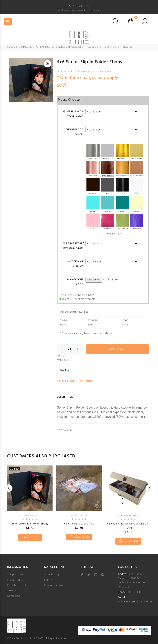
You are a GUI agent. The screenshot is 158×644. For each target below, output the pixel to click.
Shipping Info (15, 575)
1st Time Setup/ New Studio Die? (73, 246)
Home (10, 47)
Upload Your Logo (75, 282)
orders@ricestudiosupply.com (135, 602)
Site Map (12, 591)
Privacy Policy (15, 580)
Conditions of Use (18, 585)
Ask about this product (75, 381)
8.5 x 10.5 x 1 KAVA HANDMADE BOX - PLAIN (128, 526)
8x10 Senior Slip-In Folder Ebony (30, 524)
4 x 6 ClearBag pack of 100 (79, 524)
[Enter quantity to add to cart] (70, 349)
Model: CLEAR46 (79, 516)
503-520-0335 (81, 6)
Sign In (48, 580)
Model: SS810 (30, 516)
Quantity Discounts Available (79, 299)
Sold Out (30, 538)
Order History (52, 575)
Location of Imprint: (75, 264)
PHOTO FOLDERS (24, 47)
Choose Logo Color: (75, 132)
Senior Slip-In (94, 47)
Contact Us (14, 596)
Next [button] (149, 488)
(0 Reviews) (82, 72)
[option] (30, 500)
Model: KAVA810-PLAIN (128, 516)
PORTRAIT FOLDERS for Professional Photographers (60, 47)
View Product (81, 537)
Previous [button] (9, 488)
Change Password (55, 585)
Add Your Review (101, 72)
